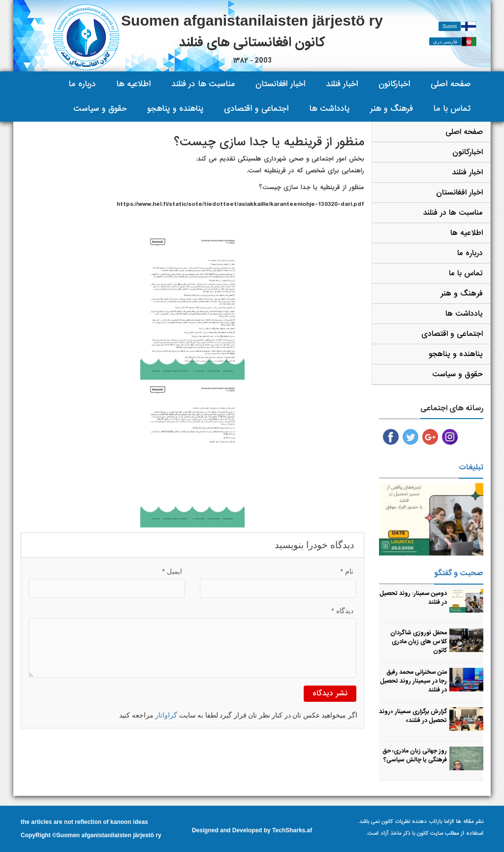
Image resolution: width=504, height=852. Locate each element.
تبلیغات (471, 467)
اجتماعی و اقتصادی (256, 109)
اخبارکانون (394, 84)
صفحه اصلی (451, 84)
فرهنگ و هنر (391, 109)
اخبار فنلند (342, 84)
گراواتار (166, 715)
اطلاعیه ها (133, 84)
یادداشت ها (329, 109)
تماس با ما (452, 109)
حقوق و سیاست (100, 109)
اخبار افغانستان (280, 84)
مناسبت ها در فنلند (203, 84)
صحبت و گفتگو (459, 573)
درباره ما (82, 84)
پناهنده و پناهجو (175, 109)
